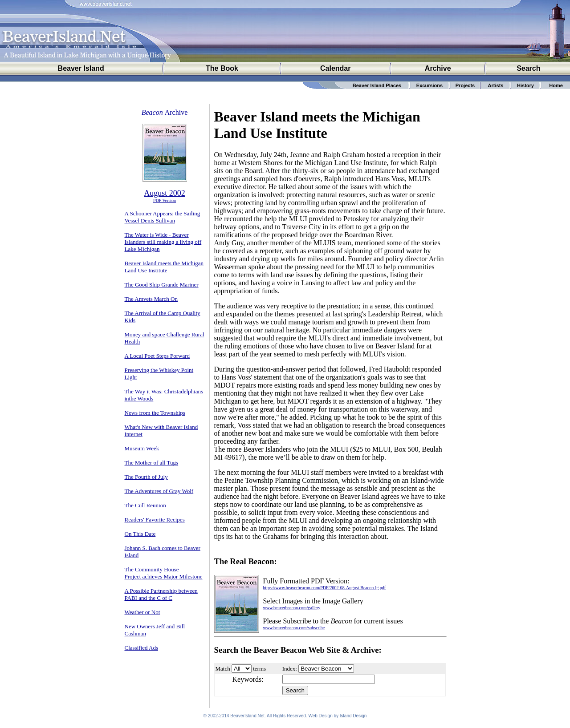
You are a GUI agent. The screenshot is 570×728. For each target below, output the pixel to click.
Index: (290, 669)
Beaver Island (81, 68)
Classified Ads (141, 648)
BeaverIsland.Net (247, 717)
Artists (496, 85)
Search (528, 68)
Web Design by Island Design (337, 717)
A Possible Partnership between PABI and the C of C (161, 594)
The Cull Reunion (145, 505)
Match (223, 669)
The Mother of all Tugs (152, 463)
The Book (222, 68)
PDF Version (165, 200)
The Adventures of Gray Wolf (159, 491)
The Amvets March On (151, 299)
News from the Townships (155, 413)
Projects (465, 85)
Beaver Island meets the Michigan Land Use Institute (164, 267)
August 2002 (165, 193)
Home (556, 85)
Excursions (430, 85)
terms (259, 669)
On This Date (140, 534)
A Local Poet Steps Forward (157, 356)
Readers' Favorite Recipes (155, 520)
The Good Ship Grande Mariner (162, 285)
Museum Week (142, 448)
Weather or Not (142, 612)
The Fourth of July (146, 477)
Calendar (335, 68)
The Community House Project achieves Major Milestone (164, 573)
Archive (438, 68)
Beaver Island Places (377, 85)
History (525, 85)
